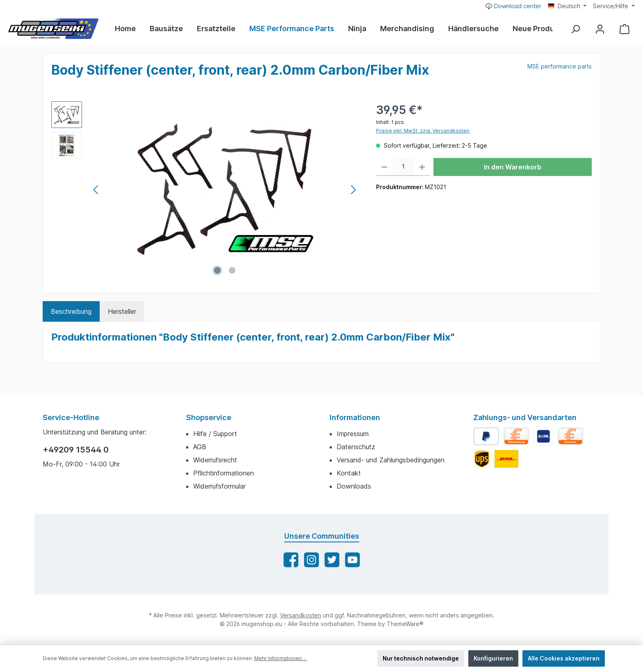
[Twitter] (332, 560)
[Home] (129, 29)
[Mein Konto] (600, 29)
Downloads (354, 486)
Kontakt (349, 473)
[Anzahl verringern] (384, 167)
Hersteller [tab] (122, 311)
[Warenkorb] (625, 29)
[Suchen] (575, 29)
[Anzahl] (403, 167)
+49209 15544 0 (76, 450)
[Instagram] (311, 560)
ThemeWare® (405, 624)
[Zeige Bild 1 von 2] (217, 270)
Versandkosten (301, 615)
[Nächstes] (353, 190)
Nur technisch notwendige (421, 658)
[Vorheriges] (96, 190)
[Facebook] (291, 560)
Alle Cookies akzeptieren (564, 658)
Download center (513, 6)
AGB (200, 447)
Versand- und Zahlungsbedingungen (391, 460)
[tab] (71, 311)
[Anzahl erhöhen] (422, 167)
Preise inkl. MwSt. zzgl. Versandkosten (423, 131)
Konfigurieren (493, 658)
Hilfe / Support (215, 434)
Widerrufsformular (219, 486)
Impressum (353, 434)
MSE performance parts (560, 66)
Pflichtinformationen (223, 473)
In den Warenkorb (513, 167)
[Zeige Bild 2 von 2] (232, 270)
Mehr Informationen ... (280, 658)
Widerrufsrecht (215, 460)
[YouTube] (352, 560)
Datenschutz (356, 447)
